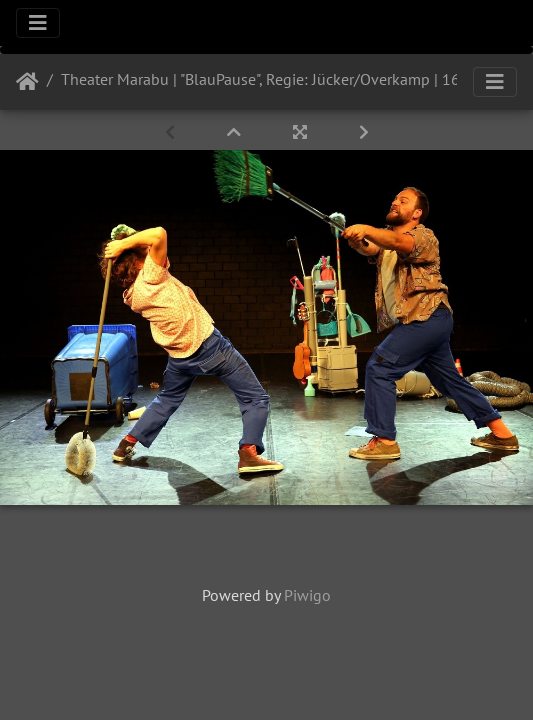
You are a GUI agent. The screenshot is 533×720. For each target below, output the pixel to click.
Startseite (27, 82)
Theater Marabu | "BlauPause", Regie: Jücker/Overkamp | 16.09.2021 (290, 79)
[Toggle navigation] (38, 23)
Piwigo (307, 595)
